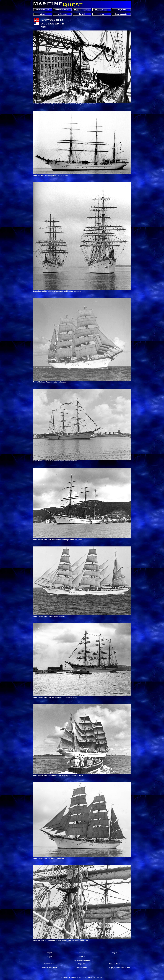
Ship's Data (82, 964)
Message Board (114, 964)
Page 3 (114, 953)
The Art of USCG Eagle (82, 960)
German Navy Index (50, 968)
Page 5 (82, 957)
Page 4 (50, 957)
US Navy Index (82, 968)
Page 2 (82, 953)
